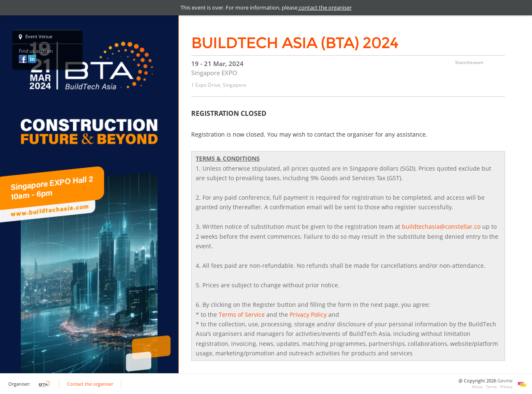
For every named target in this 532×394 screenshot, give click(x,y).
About (477, 387)
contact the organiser (325, 7)
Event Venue (36, 37)
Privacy (506, 387)
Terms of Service (242, 314)
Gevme (505, 381)
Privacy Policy (308, 314)
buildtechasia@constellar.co (441, 226)
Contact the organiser (90, 384)
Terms (491, 387)
